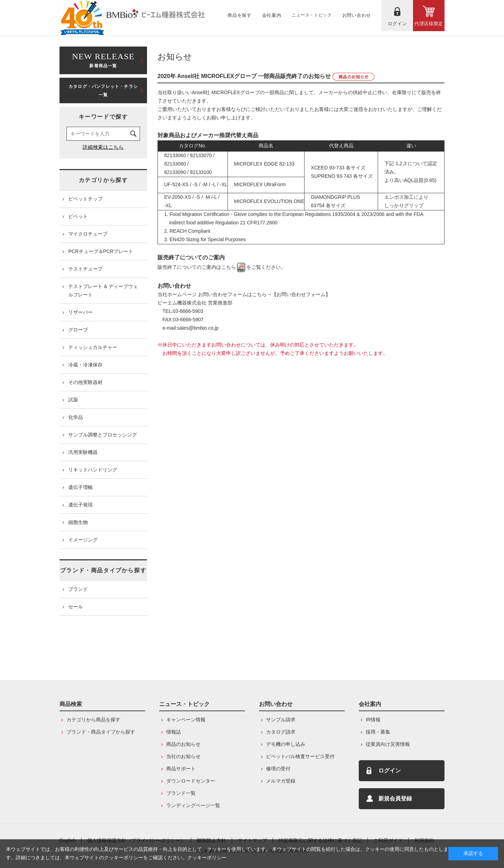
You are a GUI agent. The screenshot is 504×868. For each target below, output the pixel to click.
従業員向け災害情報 (388, 744)
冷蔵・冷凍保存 (85, 365)
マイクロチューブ (88, 234)
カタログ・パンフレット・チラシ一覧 (103, 91)
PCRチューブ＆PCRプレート (101, 251)
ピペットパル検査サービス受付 (300, 756)
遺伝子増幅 (80, 487)
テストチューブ (85, 269)
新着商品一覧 (103, 60)
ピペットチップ (85, 199)
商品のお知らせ (183, 744)
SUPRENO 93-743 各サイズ (342, 176)
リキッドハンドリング (93, 470)
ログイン (390, 771)
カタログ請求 (281, 732)
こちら (234, 267)
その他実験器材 (85, 382)
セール (76, 607)
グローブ (78, 330)
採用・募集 (378, 732)
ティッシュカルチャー (93, 347)
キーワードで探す (103, 117)
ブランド (78, 589)
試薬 (73, 400)
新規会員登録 (395, 799)
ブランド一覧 (181, 793)
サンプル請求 (281, 720)
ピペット (78, 216)
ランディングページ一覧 (193, 805)
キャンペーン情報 (186, 720)
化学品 (76, 417)
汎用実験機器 (83, 452)
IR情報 (373, 720)
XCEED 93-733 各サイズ (335, 168)
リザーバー (80, 312)
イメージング (83, 540)
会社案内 (370, 704)
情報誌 (174, 732)
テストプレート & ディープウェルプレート (103, 290)
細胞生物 (78, 522)
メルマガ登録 (281, 781)
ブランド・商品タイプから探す (103, 570)
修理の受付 (278, 769)
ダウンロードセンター (191, 781)
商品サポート (181, 769)
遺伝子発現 (80, 505)
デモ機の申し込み (286, 744)
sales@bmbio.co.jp (198, 328)
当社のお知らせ (183, 756)
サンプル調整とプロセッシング (103, 435)
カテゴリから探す (103, 180)
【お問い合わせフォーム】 (301, 294)
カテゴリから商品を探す (93, 720)
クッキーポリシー (207, 857)
